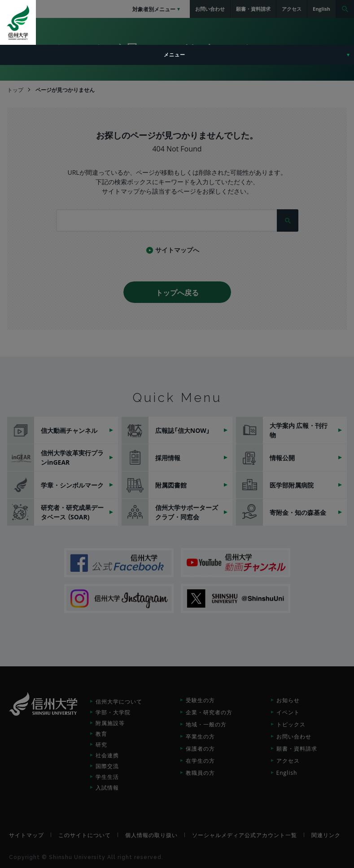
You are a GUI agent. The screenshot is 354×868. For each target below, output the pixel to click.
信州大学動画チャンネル (236, 563)
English (287, 773)
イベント (288, 712)
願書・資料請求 (297, 748)
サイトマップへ (177, 250)
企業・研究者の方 (209, 712)
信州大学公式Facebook (119, 563)
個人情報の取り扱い (151, 835)
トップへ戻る (177, 292)
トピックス (291, 724)
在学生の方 (200, 760)
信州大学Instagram (119, 598)
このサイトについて (85, 835)
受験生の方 (200, 700)
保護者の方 (200, 748)
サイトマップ (26, 835)
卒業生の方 (200, 736)
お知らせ (288, 700)
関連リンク (326, 835)
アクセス (288, 760)
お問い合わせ (294, 736)
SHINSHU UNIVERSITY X (236, 598)
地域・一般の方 (206, 724)
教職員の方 (200, 773)
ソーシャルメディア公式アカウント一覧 (245, 835)
